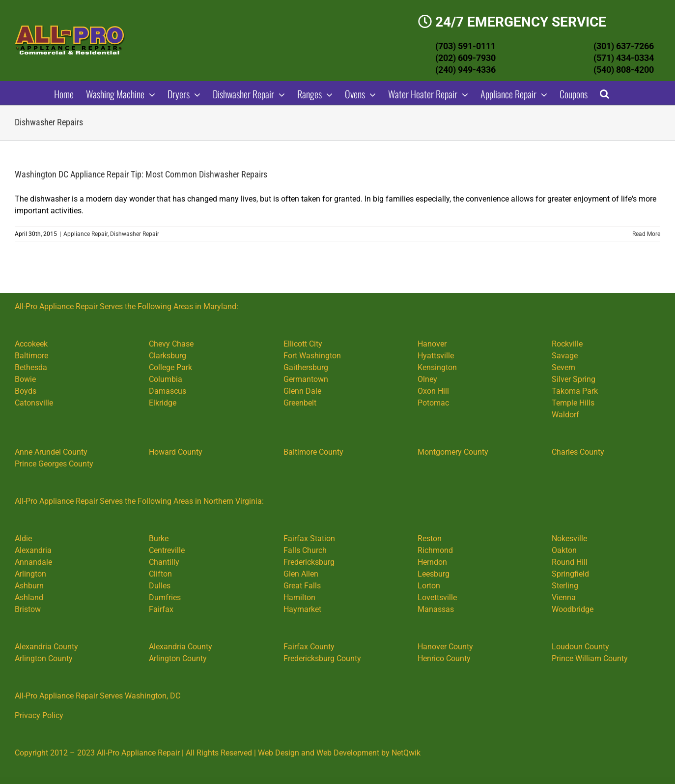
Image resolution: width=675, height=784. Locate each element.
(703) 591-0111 (465, 46)
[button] (605, 93)
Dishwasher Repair (135, 234)
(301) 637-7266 (624, 46)
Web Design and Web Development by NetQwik (339, 753)
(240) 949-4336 (465, 70)
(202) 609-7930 (465, 58)
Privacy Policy (39, 715)
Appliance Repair (85, 234)
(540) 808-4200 (624, 70)
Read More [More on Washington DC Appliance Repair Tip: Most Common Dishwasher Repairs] (646, 234)
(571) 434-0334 (624, 58)
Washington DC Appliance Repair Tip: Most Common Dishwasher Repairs (141, 174)
